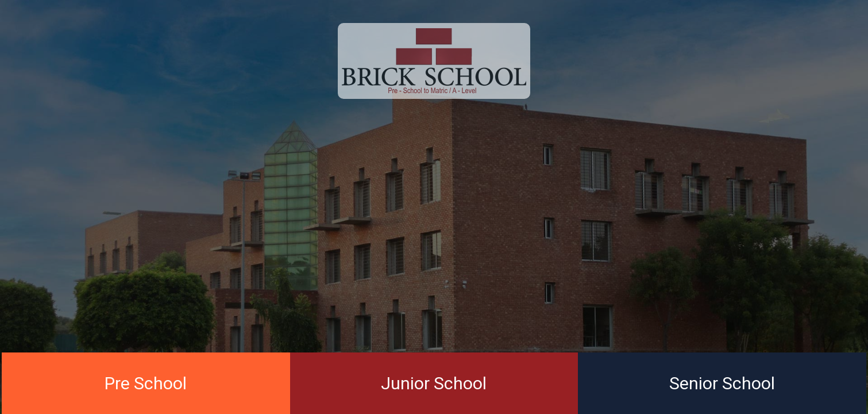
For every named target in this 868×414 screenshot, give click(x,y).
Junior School (434, 383)
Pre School (146, 383)
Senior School (722, 383)
